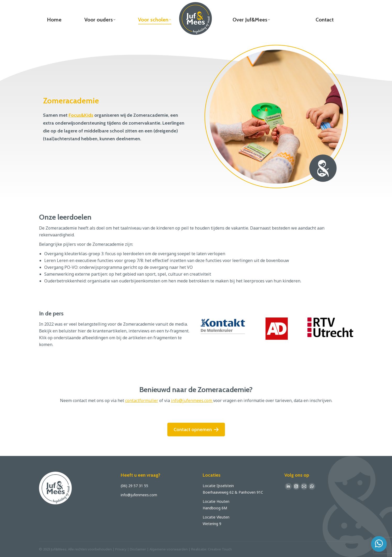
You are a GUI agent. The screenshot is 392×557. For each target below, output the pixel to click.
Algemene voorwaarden (169, 549)
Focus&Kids (81, 115)
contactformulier (142, 400)
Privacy (121, 549)
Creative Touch (220, 549)
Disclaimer (138, 549)
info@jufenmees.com (192, 400)
